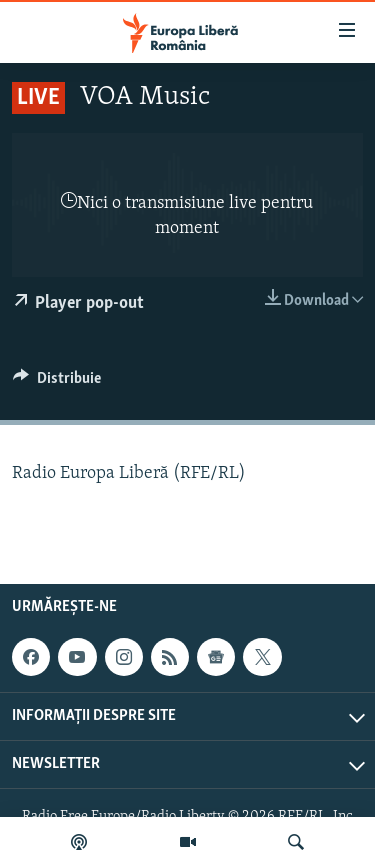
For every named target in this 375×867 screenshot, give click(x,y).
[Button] (57, 383)
